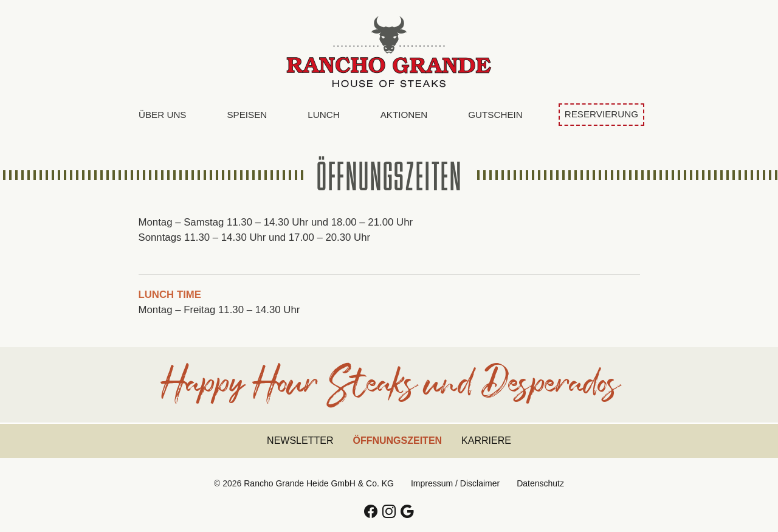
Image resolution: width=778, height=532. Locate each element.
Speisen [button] (247, 115)
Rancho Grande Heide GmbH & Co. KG (319, 483)
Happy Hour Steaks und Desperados (389, 390)
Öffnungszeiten (402, 440)
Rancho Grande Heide (389, 52)
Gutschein (495, 115)
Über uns (162, 115)
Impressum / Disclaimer (455, 483)
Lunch (323, 115)
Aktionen (404, 115)
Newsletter (300, 440)
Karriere (486, 440)
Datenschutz (540, 483)
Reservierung (601, 114)
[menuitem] (162, 115)
